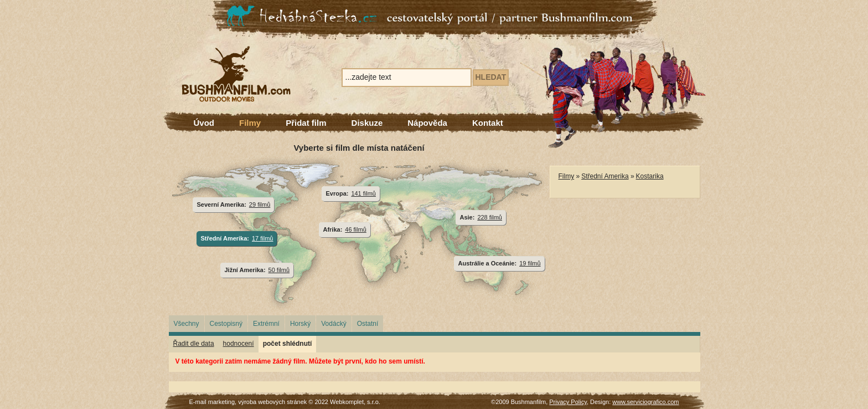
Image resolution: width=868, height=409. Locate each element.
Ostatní (368, 324)
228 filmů (490, 217)
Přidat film (306, 123)
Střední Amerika (605, 176)
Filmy (250, 123)
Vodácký (334, 324)
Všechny (187, 324)
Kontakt (488, 123)
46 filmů (355, 229)
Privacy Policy (568, 402)
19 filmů (530, 263)
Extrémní (266, 324)
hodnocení (239, 344)
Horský (300, 324)
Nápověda (427, 123)
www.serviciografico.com (645, 402)
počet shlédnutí (288, 344)
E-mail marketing (212, 402)
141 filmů (363, 193)
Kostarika (650, 176)
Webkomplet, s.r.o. (355, 402)
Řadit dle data (194, 344)
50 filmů (279, 270)
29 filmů (260, 204)
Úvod (204, 123)
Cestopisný (226, 324)
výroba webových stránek (272, 402)
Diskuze (367, 123)
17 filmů (262, 238)
